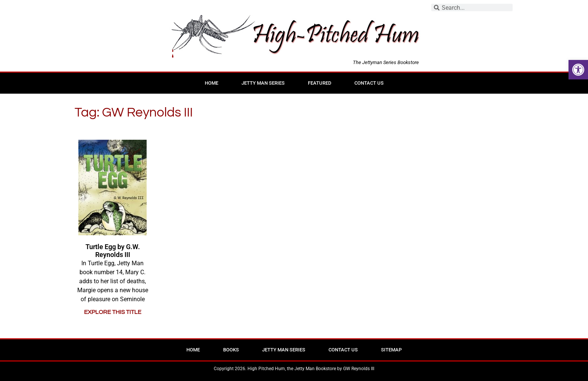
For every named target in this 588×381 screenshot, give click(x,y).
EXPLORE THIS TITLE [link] (113, 312)
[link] (578, 70)
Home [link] (211, 83)
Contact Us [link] (369, 83)
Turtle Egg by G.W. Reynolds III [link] (113, 251)
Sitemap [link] (391, 350)
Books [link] (231, 350)
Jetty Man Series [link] (263, 83)
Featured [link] (319, 83)
